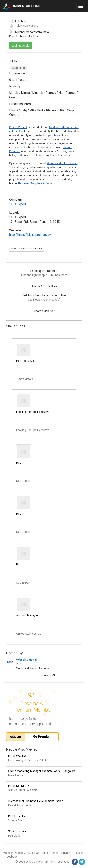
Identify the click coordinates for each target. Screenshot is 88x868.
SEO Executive (17, 831)
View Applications (24, 26)
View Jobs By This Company (27, 249)
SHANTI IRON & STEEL (23, 790)
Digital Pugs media (20, 805)
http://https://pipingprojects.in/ (30, 235)
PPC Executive (17, 756)
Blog (45, 853)
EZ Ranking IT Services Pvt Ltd (28, 760)
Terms (55, 853)
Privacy (66, 853)
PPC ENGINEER (18, 786)
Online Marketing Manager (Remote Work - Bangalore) (42, 771)
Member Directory (14, 853)
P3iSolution (15, 836)
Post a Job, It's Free (44, 286)
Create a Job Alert (44, 311)
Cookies (78, 853)
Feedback (11, 857)
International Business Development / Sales (36, 801)
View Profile (49, 676)
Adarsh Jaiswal (27, 660)
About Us (34, 853)
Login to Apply (20, 46)
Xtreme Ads (15, 820)
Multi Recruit (16, 775)
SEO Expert (18, 204)
